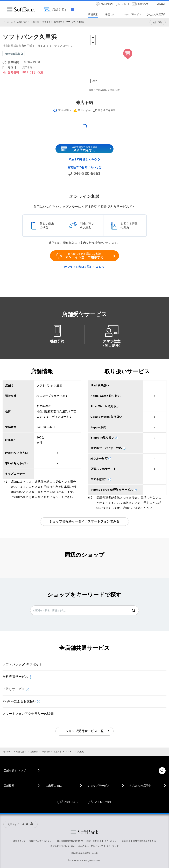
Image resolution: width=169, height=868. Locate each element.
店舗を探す (22, 22)
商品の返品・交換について (91, 846)
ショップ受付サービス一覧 (85, 731)
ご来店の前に (54, 786)
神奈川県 (46, 22)
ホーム (10, 22)
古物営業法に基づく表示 (144, 841)
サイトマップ (112, 846)
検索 (134, 611)
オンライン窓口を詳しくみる (83, 267)
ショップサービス (98, 786)
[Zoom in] (93, 38)
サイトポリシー (111, 841)
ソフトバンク (84, 832)
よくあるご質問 (103, 802)
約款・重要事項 (94, 841)
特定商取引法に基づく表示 (63, 846)
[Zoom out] (93, 43)
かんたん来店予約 (140, 786)
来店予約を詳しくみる (83, 159)
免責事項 (126, 841)
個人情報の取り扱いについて (70, 841)
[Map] (128, 59)
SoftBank (21, 9)
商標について (19, 841)
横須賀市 (58, 22)
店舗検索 (35, 22)
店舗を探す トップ (15, 770)
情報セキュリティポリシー (41, 841)
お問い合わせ (72, 802)
